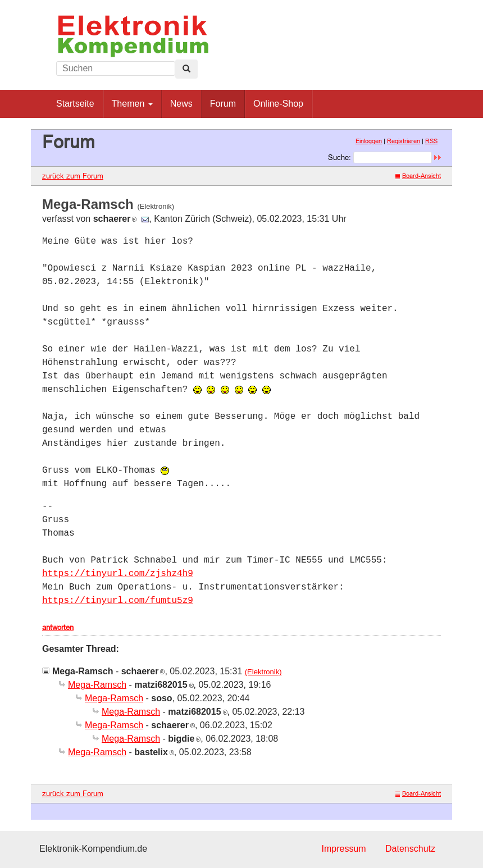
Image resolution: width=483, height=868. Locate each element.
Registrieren (404, 141)
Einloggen (369, 141)
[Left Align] (186, 69)
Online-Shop (278, 104)
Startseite (75, 104)
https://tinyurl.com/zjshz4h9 (118, 574)
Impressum (343, 849)
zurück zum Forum (73, 176)
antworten (58, 627)
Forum (223, 104)
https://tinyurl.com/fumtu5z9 (118, 601)
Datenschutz (410, 849)
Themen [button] (132, 104)
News (181, 104)
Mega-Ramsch (97, 685)
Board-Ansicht (418, 176)
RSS (431, 141)
